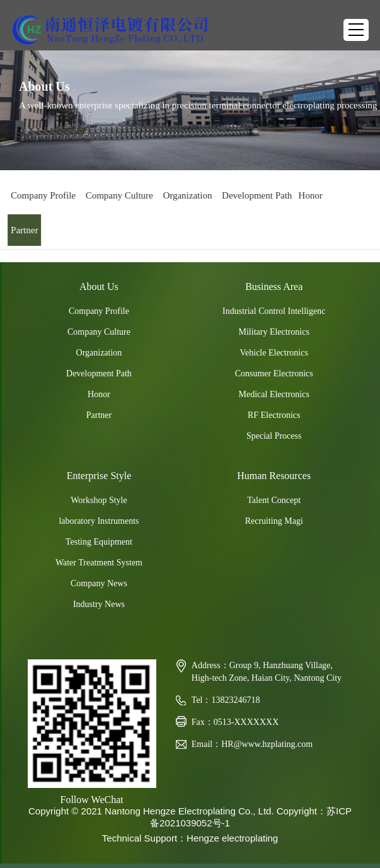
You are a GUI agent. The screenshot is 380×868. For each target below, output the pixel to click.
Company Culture (117, 195)
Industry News (99, 604)
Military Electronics (274, 332)
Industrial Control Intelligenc (274, 311)
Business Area (274, 286)
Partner (22, 230)
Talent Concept (274, 500)
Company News (99, 583)
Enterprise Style (99, 476)
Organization (185, 195)
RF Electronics (274, 415)
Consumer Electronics (274, 373)
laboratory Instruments (99, 521)
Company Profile (41, 195)
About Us (99, 286)
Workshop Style (99, 500)
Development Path (255, 195)
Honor (308, 195)
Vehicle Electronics (273, 353)
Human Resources (274, 476)
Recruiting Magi (274, 521)
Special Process (274, 436)
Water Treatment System (99, 563)
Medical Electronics (274, 394)
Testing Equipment (99, 542)
